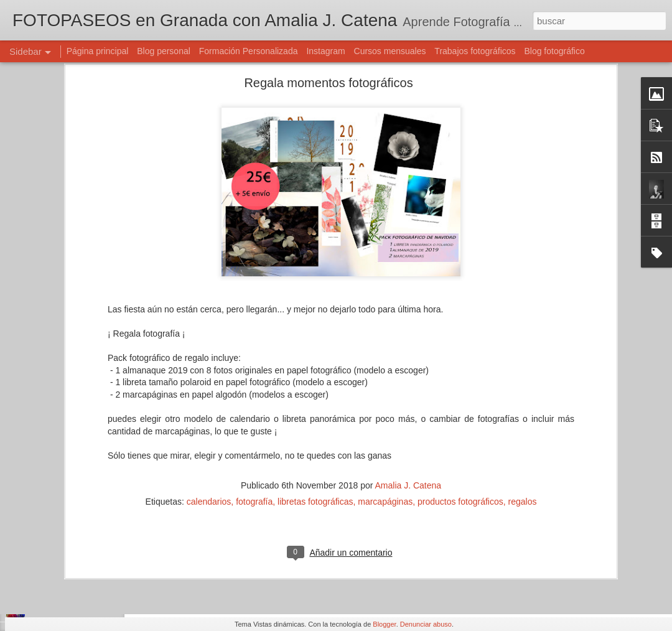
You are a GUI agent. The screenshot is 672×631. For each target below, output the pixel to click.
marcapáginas (385, 421)
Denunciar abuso (426, 624)
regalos (523, 421)
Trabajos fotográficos (475, 51)
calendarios (209, 421)
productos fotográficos (460, 421)
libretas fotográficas (315, 421)
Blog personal (164, 51)
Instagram (325, 51)
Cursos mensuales (390, 51)
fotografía (254, 421)
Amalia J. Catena (408, 404)
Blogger (384, 624)
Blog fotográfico (554, 51)
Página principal (98, 51)
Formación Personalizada (249, 51)
